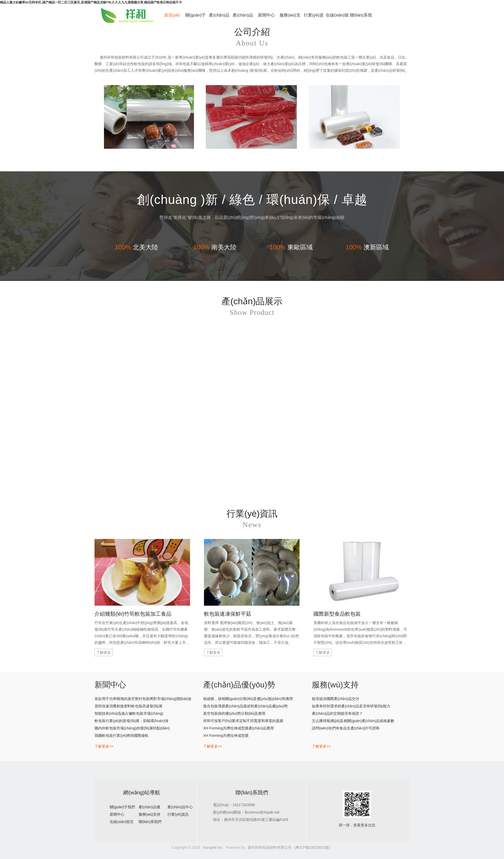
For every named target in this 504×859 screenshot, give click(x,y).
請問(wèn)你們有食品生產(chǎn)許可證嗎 (346, 728)
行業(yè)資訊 (314, 18)
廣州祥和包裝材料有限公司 (270, 847)
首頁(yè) (172, 15)
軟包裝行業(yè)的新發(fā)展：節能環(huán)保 (132, 721)
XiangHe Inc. (213, 847)
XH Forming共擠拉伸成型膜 (226, 735)
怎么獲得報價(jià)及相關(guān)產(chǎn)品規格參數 (353, 721)
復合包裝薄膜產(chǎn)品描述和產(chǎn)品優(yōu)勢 (245, 706)
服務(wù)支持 (290, 18)
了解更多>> (104, 746)
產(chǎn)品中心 (243, 18)
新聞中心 (266, 15)
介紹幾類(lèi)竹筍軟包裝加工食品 (133, 614)
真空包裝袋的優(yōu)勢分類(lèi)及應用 (234, 713)
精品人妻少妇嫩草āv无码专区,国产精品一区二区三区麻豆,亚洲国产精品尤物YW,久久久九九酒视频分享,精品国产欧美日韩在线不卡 (91, 2)
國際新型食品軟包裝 (337, 614)
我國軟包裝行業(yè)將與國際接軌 (122, 735)
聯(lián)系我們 (361, 18)
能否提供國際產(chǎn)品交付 (335, 699)
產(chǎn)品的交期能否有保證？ (337, 713)
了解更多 (104, 652)
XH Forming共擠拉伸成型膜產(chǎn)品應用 (238, 728)
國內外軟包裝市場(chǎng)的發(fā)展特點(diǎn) (132, 728)
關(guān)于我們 (196, 18)
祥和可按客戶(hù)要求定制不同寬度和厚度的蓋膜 (243, 721)
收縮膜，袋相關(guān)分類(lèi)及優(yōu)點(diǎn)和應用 (248, 699)
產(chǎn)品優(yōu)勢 (219, 18)
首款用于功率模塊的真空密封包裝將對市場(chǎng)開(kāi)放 (143, 699)
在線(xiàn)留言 (337, 18)
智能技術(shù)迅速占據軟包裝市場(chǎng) (129, 713)
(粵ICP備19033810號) (312, 847)
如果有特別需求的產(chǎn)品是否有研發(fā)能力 (351, 706)
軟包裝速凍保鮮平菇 (228, 614)
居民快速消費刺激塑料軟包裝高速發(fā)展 (128, 706)
